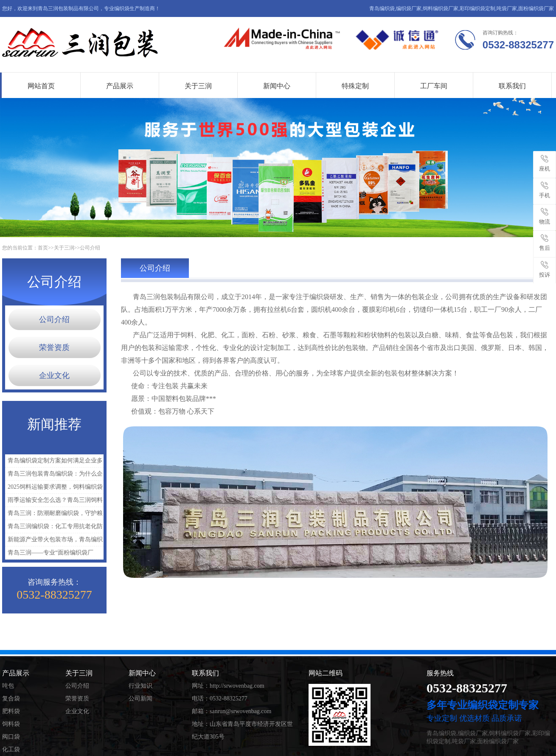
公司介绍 (90, 248)
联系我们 (512, 86)
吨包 (8, 686)
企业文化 (54, 375)
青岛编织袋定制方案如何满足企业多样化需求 (54, 462)
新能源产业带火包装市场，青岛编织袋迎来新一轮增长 (54, 541)
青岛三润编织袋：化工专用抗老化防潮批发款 (54, 528)
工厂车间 (434, 86)
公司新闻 (140, 699)
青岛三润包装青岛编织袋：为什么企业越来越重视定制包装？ (54, 475)
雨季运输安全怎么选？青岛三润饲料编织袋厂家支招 (54, 502)
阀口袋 (11, 737)
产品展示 (120, 86)
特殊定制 (355, 86)
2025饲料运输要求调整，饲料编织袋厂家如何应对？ (54, 489)
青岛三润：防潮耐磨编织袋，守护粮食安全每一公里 (54, 515)
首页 (43, 248)
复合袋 (11, 699)
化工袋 (11, 749)
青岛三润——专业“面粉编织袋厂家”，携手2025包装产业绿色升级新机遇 (54, 554)
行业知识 (140, 686)
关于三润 (198, 86)
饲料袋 (11, 724)
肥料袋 (11, 711)
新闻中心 (277, 86)
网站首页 (41, 86)
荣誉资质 (54, 347)
